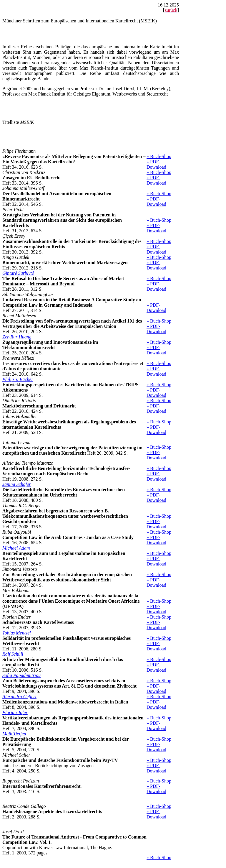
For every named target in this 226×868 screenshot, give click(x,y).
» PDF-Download (156, 164)
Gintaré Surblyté (18, 273)
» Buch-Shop (159, 156)
